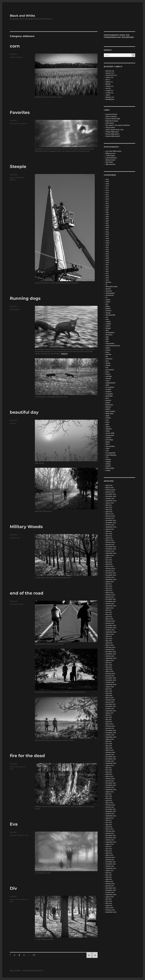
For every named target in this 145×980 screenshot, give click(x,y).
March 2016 (109, 750)
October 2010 (110, 892)
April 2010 (109, 906)
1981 (107, 210)
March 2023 (109, 566)
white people (110, 468)
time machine (110, 446)
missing (108, 379)
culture (108, 95)
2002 (107, 249)
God (107, 368)
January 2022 (110, 597)
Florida (108, 363)
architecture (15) (111, 75)
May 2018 (109, 693)
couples (108, 322)
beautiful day (24, 412)
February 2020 (110, 647)
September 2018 (111, 685)
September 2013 (111, 816)
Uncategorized (110, 453)
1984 (107, 217)
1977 (107, 201)
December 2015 (111, 757)
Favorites (20, 112)
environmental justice (113, 346)
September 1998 (111, 912)
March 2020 (110, 645)
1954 (107, 179)
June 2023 (109, 560)
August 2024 (110, 529)
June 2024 (109, 534)
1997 (107, 236)
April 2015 (109, 774)
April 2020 (109, 643)
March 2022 (110, 593)
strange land (110, 435)
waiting (108, 464)
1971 (107, 188)
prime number (110, 411)
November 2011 (111, 864)
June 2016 (109, 744)
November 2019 (111, 654)
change (108, 313)
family (12, 767)
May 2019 (109, 667)
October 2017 (110, 709)
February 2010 (110, 910)
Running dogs (25, 298)
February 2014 (110, 805)
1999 (107, 241)
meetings (109, 376)
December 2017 (111, 704)
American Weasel (111, 114)
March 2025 (110, 514)
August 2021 (110, 608)
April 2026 (109, 485)
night (107, 385)
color (107, 319)
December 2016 (111, 730)
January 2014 (110, 807)
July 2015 (108, 768)
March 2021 (109, 619)
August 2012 (110, 844)
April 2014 (109, 801)
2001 (107, 247)
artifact (108, 300)
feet (107, 357)
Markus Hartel (110, 160)
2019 (107, 276)
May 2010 (109, 903)
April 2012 (109, 853)
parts (107, 398)
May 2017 (109, 720)
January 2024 (110, 544)
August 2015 (110, 766)
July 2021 (108, 610)
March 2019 (109, 671)
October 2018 (110, 682)
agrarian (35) (110, 71)
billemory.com (110, 153)
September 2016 (111, 737)
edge (107, 341)
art (106, 298)
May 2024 (109, 536)
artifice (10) (109, 77)
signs (107, 424)
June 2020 (109, 639)
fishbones (109, 359)
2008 (107, 260)
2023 (107, 280)
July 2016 (109, 741)
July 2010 (108, 899)
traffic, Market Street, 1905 (114, 130)
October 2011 (110, 866)
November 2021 (111, 601)
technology (109, 440)
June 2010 (109, 901)
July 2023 (109, 558)
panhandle (109, 396)
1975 (107, 197)
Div (13, 888)
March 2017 (109, 724)
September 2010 (111, 895)
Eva (14, 824)
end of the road (27, 593)
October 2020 (110, 630)
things (108, 442)
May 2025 (109, 509)
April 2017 (109, 722)
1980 (107, 208)
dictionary (109, 335)
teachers (108, 438)
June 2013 (109, 822)
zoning (108, 470)
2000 (107, 245)
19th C (108, 243)
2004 (107, 254)
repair (107, 416)
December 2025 (111, 494)
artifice (108, 302)
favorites (13, 123)
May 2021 (109, 615)
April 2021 (109, 617)
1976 (107, 199)
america (108, 289)
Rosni (107, 422)
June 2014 (109, 796)
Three (107, 444)
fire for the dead (27, 756)
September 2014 (111, 790)
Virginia (108, 462)
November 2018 (111, 680)
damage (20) (110, 97)
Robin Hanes (110, 123)
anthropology (110, 293)
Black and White (22, 16)
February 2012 (110, 857)
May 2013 (109, 825)
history (108, 374)
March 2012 (109, 855)
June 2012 (109, 849)
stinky (108, 431)
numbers (109, 392)
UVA (107, 457)
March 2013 (109, 829)
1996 (107, 234)
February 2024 (110, 542)
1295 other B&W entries (113, 151)
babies (108, 306)
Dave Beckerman (111, 158)
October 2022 (110, 577)
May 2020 (109, 641)
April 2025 (109, 512)
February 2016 (110, 752)
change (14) (109, 86)
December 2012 (111, 836)
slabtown (19, 57)
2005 (107, 256)
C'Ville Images (110, 156)
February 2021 (110, 621)
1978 (107, 203)
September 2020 (111, 632)
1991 (107, 230)
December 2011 (111, 862)
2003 (107, 252)
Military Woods (26, 527)
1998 (107, 238)
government (110, 370)
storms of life (110, 433)
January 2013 (110, 833)
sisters (18, 123)
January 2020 (110, 650)
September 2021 (111, 606)
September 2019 (111, 658)
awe (107, 304)
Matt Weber (109, 162)
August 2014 (110, 792)
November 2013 (111, 811)
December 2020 (111, 625)
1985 (107, 219)
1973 (107, 193)
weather (108, 466)
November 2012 (111, 838)
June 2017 (109, 717)
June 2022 (109, 586)
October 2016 (110, 735)
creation (108, 324)
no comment (110, 387)
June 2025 (109, 507)
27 (35, 955)
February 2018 (110, 700)
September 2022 (111, 580)
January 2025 (110, 518)
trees (18, 538)
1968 (107, 182)
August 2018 (110, 687)
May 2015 (109, 772)
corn (15, 46)
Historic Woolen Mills (113, 119)
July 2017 (108, 715)
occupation (109, 394)
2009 (107, 263)
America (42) (110, 73)
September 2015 (111, 763)
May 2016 (109, 746)
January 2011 (110, 886)
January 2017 (110, 728)
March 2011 (109, 881)
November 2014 (111, 785)
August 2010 (110, 897)
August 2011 (109, 871)
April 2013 (109, 827)
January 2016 (110, 755)
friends (108, 365)
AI (106, 284)
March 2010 (109, 908)
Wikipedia (64, 354)
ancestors (109, 291)
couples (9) (109, 91)
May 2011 (109, 877)
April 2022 (109, 590)
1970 (107, 186)
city (107, 317)
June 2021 (109, 612)
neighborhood (110, 383)
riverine (108, 418)
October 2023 (110, 551)
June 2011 (109, 875)
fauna (107, 352)
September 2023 (111, 553)
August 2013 (110, 818)
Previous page (89, 958)
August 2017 (110, 713)
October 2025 (110, 499)
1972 (107, 190)
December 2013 (111, 809)
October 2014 (110, 787)
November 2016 (111, 733)
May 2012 (109, 851)
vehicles (108, 459)
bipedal (108, 84)
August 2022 (110, 582)
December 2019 (111, 652)
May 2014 (109, 798)
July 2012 (108, 846)
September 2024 (111, 527)
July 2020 (109, 636)
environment (110, 343)
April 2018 (109, 695)
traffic (108, 449)
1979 (107, 206)
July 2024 (109, 531)
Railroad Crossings (112, 121)
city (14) (108, 88)
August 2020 (110, 634)
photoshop (109, 405)
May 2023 (109, 562)
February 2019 (110, 674)
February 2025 (110, 516)
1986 (107, 221)
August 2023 (110, 555)
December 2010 (111, 888)
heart (17, 767)
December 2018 (111, 678)
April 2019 (109, 669)
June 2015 (109, 770)
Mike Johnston (110, 164)
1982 (107, 212)
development (110, 99)
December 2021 (111, 599)
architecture (20, 178)
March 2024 (110, 540)
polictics (108, 407)
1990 (107, 228)
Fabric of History (111, 117)
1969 (107, 184)
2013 (107, 271)
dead (107, 330)
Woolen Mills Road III (113, 136)
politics (108, 409)
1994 (107, 232)
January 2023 (110, 571)
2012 (107, 269)
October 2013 (110, 814)
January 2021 (110, 623)
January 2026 (110, 492)
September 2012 (111, 842)
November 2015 (111, 759)
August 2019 (110, 660)
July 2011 (108, 873)
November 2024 (111, 523)
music (108, 381)
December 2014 (111, 783)
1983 (107, 214)
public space (110, 414)
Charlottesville (110, 315)
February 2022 (110, 595)
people (108, 403)
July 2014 (108, 794)
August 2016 (110, 739)
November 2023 (111, 549)
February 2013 (110, 831)
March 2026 (110, 488)
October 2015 (110, 761)
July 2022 (109, 584)
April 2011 (109, 879)
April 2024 (109, 538)
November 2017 (111, 706)
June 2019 (109, 665)
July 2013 (108, 820)
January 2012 (110, 860)
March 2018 (109, 698)
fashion (108, 350)
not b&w (108, 389)
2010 (107, 265)
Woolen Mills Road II (112, 134)
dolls (107, 339)
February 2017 (110, 726)
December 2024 (111, 520)
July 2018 (108, 689)
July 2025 (109, 505)
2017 (107, 273)
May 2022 (109, 588)
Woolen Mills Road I (112, 132)
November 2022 (111, 575)
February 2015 (110, 779)
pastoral (108, 400)
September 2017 (111, 711)
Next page (95, 958)
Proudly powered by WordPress (33, 971)
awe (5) (108, 80)
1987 (107, 223)
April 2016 (109, 748)
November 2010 (111, 890)
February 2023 (110, 569)
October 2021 (110, 604)
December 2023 (111, 547)
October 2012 (110, 840)
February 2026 (110, 490)
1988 (107, 225)
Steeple (18, 166)
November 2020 (111, 628)
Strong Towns (110, 127)
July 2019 (109, 663)
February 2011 (110, 884)
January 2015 (110, 781)
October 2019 (110, 656)
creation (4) (109, 93)
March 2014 (109, 803)
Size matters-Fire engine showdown (118, 125)
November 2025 (111, 496)
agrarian (13, 57)
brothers (108, 311)
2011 (107, 267)
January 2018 (110, 702)
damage (108, 328)
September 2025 (111, 501)
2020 (107, 278)
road (11, 604)
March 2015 (109, 776)
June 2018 (109, 691)
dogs (11, 309)
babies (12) (109, 82)
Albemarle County (111, 287)
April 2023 (109, 564)
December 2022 (111, 573)
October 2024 (110, 525)
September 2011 (111, 868)
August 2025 (110, 503)
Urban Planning (111, 455)
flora (107, 361)
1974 (107, 195)
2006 (107, 258)
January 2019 (110, 676)
